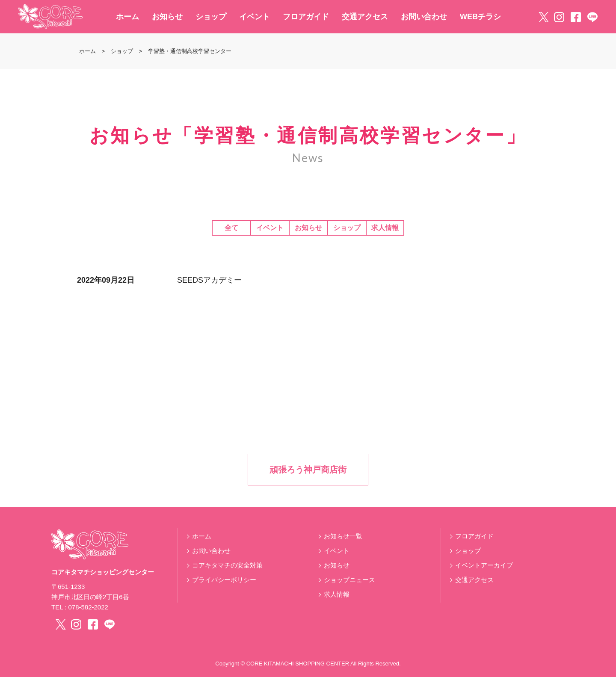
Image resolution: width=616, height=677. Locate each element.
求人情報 (385, 228)
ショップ (211, 17)
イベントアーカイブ (484, 565)
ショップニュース (349, 580)
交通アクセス (365, 17)
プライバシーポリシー (224, 580)
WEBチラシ (480, 17)
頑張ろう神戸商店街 (308, 470)
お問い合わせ (424, 17)
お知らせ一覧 (343, 536)
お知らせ (167, 17)
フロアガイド (306, 17)
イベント (255, 17)
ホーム (127, 17)
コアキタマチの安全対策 (227, 565)
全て (231, 228)
